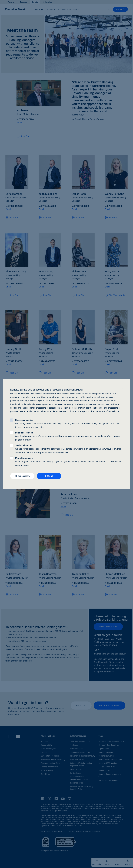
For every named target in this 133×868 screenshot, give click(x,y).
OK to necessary (22, 476)
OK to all (49, 476)
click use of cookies (95, 408)
